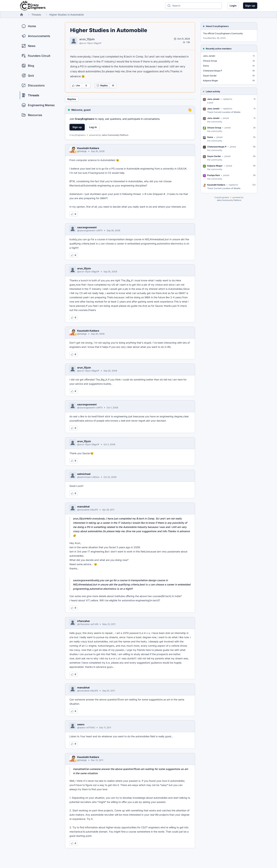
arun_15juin (87, 39)
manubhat (83, 506)
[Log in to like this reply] (74, 214)
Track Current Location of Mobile (224, 112)
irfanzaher (84, 621)
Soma (206, 66)
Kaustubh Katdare (88, 148)
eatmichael (84, 474)
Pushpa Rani (213, 175)
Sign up (77, 127)
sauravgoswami (87, 227)
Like (76, 86)
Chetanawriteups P (213, 71)
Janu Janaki (209, 56)
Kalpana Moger (211, 81)
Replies (102, 86)
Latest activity (213, 91)
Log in (93, 127)
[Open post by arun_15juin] (182, 39)
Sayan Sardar (210, 76)
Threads (36, 15)
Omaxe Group (210, 61)
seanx (81, 724)
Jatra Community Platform (115, 135)
